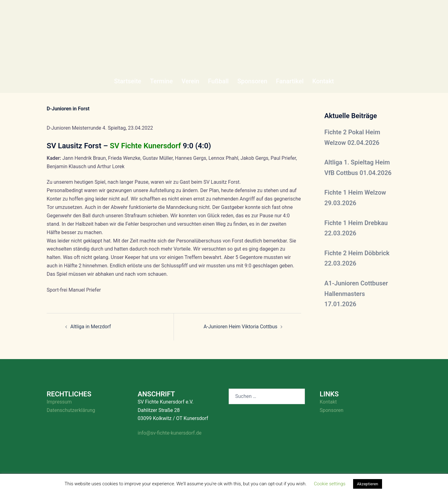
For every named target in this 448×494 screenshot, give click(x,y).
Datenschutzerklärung (71, 410)
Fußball (218, 81)
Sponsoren (252, 81)
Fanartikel (290, 81)
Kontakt (323, 81)
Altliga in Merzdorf (91, 327)
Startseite (128, 81)
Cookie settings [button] (330, 484)
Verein (190, 81)
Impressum (59, 402)
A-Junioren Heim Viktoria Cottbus (240, 327)
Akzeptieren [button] (367, 484)
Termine (161, 81)
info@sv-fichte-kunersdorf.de (170, 433)
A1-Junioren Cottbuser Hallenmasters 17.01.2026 (356, 294)
